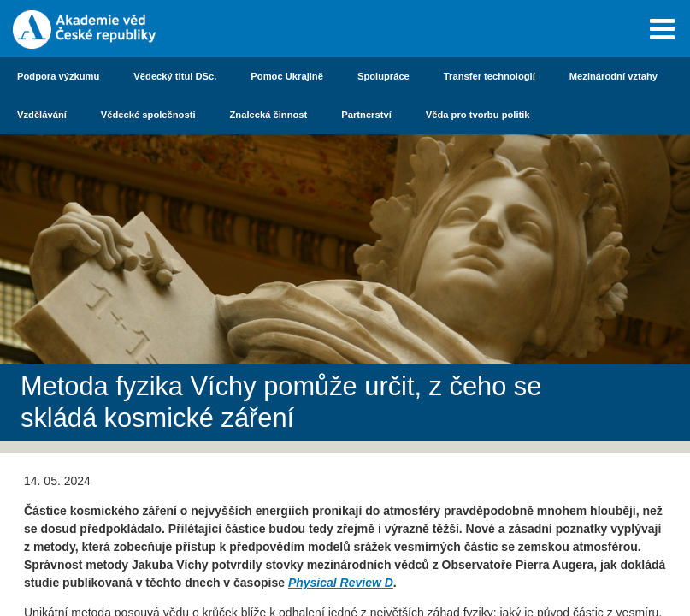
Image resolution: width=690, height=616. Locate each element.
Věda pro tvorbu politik (478, 115)
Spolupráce (383, 76)
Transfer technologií (489, 76)
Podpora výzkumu (58, 76)
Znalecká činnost (269, 115)
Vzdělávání (42, 115)
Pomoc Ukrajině (287, 76)
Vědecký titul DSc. (175, 76)
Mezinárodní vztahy (613, 76)
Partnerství (366, 115)
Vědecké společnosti (148, 115)
